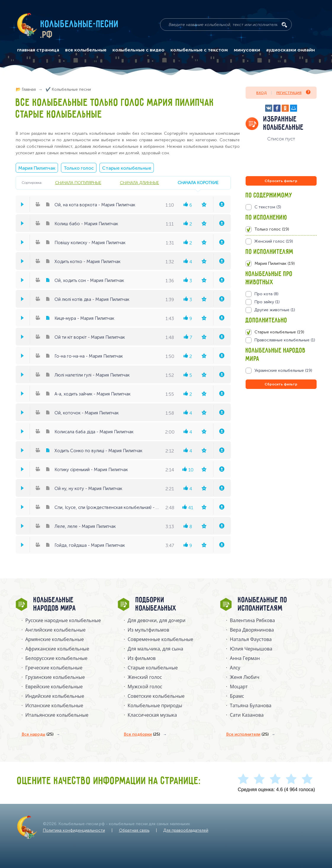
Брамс (237, 696)
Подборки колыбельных (156, 604)
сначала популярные (78, 183)
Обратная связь (134, 830)
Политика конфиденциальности (74, 830)
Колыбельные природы (155, 705)
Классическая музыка (152, 715)
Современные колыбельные (160, 639)
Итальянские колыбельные (57, 715)
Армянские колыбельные (55, 639)
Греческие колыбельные (54, 668)
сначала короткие (198, 183)
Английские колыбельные (56, 630)
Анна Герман (245, 658)
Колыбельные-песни (80, 25)
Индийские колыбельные (55, 696)
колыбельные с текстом (199, 50)
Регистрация (293, 92)
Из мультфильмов (148, 630)
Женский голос (145, 677)
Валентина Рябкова (252, 620)
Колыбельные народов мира (55, 604)
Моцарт (239, 687)
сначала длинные (139, 183)
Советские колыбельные (156, 696)
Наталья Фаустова (251, 639)
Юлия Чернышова (251, 649)
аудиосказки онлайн (290, 50)
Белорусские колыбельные (57, 658)
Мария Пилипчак (37, 168)
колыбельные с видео (138, 50)
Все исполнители (247, 734)
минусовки (247, 50)
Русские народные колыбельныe (63, 620)
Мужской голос (145, 687)
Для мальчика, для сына (155, 649)
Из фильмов (142, 658)
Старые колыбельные (127, 168)
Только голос (79, 168)
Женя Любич (245, 677)
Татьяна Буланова (251, 705)
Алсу (235, 668)
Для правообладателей (186, 830)
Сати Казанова (247, 715)
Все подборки (142, 734)
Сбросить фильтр (281, 181)
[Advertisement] (281, 454)
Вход (261, 93)
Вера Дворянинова (252, 630)
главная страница (38, 50)
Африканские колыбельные (57, 649)
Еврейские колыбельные (54, 687)
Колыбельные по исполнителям (263, 604)
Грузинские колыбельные (55, 677)
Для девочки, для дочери (156, 620)
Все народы (38, 734)
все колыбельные (86, 50)
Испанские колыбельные (54, 705)
